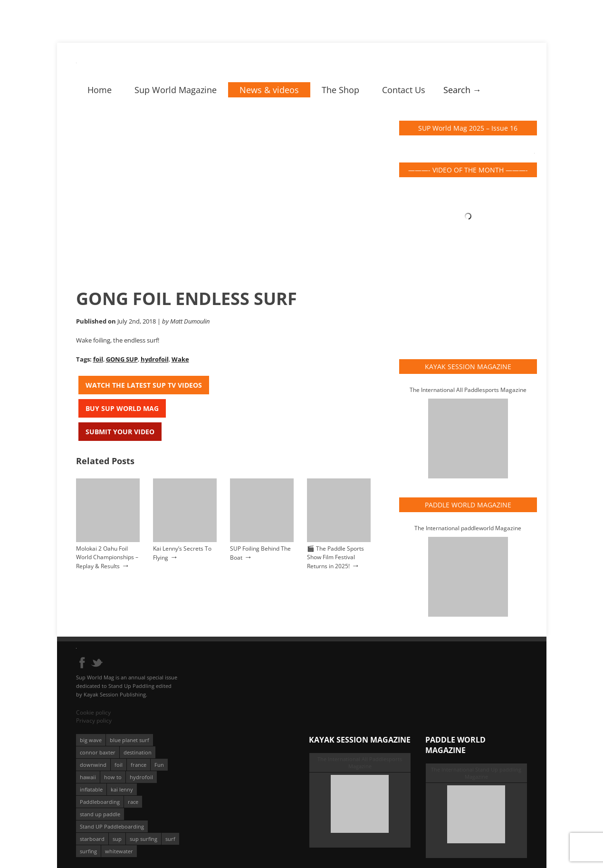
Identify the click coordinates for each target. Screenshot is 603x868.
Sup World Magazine (176, 90)
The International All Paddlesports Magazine (468, 390)
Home (100, 90)
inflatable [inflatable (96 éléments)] (91, 789)
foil (98, 359)
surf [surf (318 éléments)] (170, 839)
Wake (180, 359)
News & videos (269, 90)
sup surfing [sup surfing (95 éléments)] (144, 839)
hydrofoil (155, 359)
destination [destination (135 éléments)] (138, 752)
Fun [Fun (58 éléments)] (159, 765)
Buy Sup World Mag (122, 408)
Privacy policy (94, 720)
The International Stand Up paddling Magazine (476, 773)
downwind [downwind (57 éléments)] (93, 765)
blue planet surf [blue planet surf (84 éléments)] (129, 740)
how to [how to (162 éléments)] (113, 777)
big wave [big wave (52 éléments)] (91, 740)
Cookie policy (93, 712)
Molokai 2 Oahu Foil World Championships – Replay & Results (107, 557)
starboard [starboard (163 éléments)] (92, 839)
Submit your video (120, 432)
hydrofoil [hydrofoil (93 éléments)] (141, 777)
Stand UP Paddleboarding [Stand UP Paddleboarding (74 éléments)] (112, 826)
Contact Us (404, 90)
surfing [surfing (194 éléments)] (88, 851)
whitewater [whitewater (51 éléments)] (119, 851)
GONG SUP (122, 359)
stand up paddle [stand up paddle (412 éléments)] (100, 814)
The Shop (340, 90)
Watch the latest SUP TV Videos (144, 385)
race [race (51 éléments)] (133, 802)
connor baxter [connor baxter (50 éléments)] (98, 752)
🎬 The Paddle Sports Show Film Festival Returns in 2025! (335, 557)
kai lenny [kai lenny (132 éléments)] (122, 789)
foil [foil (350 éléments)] (119, 765)
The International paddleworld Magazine (468, 528)
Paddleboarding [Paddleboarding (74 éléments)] (100, 802)
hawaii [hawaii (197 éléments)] (88, 777)
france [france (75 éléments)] (139, 765)
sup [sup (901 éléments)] (117, 839)
